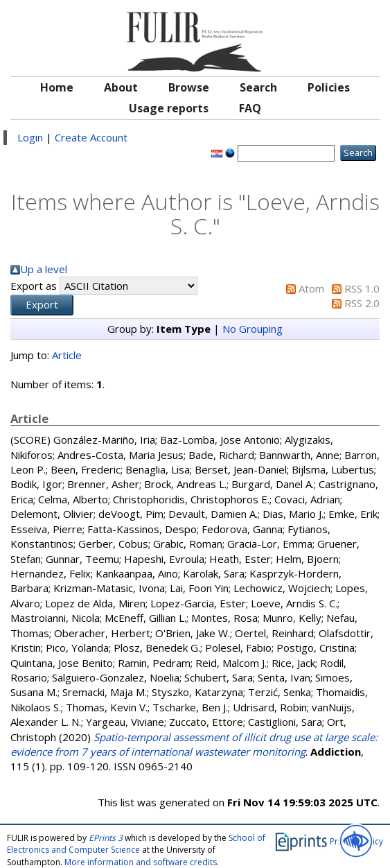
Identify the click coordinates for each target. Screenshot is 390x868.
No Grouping (252, 329)
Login (30, 137)
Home (57, 87)
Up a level (44, 269)
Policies (329, 87)
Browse (189, 87)
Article (67, 355)
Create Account (91, 137)
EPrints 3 (106, 838)
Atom (311, 288)
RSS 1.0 (362, 288)
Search (258, 87)
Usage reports (169, 108)
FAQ (250, 108)
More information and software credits (141, 862)
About (121, 87)
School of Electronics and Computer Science (136, 844)
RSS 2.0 (362, 303)
